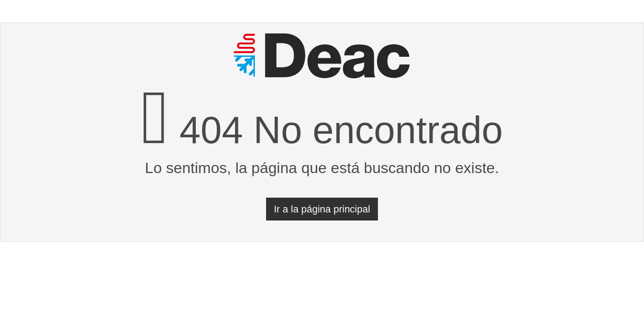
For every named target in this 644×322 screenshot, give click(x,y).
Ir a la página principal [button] (322, 209)
